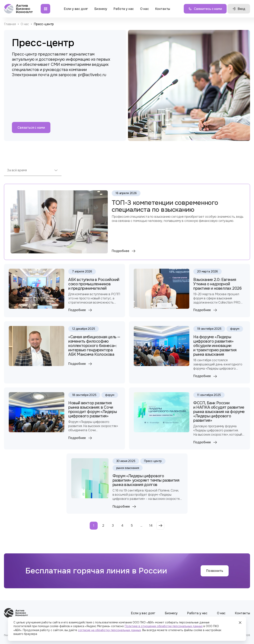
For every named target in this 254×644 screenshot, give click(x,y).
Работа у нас (124, 9)
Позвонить (215, 571)
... (141, 526)
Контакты (163, 9)
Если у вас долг (76, 9)
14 (151, 526)
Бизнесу (101, 9)
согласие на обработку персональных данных (109, 630)
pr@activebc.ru (92, 75)
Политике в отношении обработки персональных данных (164, 626)
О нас (144, 9)
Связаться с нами (31, 128)
